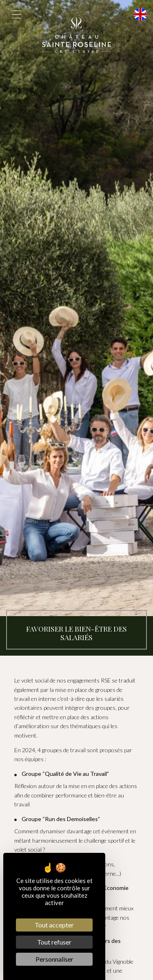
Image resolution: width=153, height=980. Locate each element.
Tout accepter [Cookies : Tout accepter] (54, 925)
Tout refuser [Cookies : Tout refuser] (54, 942)
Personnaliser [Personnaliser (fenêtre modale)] (54, 959)
